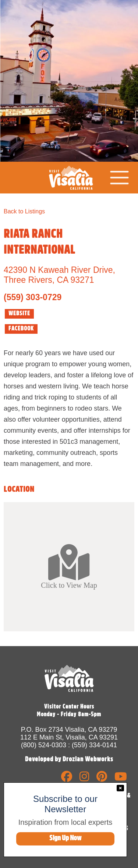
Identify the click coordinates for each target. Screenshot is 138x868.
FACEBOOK (21, 329)
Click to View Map (69, 566)
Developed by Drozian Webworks (69, 759)
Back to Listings (24, 211)
